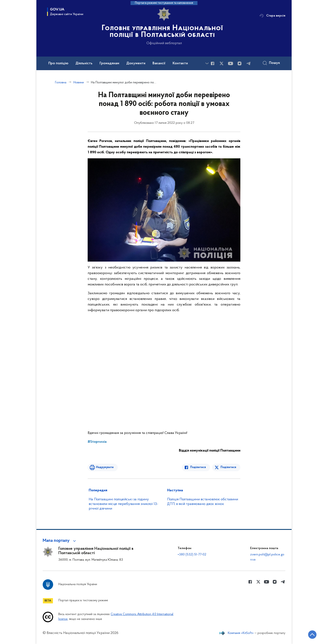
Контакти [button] (180, 63)
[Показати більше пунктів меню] (207, 63)
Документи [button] (136, 63)
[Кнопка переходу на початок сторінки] (312, 635)
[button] (60, 541)
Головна (61, 83)
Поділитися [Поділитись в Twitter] (228, 467)
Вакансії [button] (159, 63)
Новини (79, 83)
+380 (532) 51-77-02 (192, 555)
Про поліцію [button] (58, 63)
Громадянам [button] (109, 63)
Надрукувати (105, 467)
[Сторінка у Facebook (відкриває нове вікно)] (213, 63)
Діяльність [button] (84, 63)
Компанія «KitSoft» (241, 633)
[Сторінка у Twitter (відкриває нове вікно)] (222, 63)
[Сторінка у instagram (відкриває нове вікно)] (240, 63)
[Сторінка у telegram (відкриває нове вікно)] (249, 63)
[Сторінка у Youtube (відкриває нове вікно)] (231, 63)
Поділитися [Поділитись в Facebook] (198, 467)
